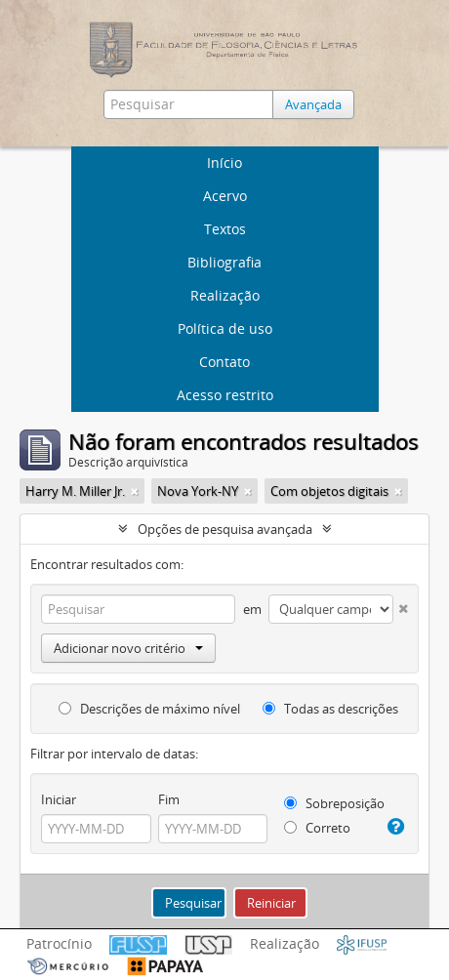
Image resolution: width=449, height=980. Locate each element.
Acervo (225, 196)
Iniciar (59, 799)
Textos (225, 229)
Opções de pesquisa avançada (225, 529)
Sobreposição (334, 803)
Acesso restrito (225, 395)
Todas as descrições (330, 709)
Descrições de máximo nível (149, 709)
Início (224, 163)
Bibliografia (224, 262)
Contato (224, 362)
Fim (169, 799)
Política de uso (225, 328)
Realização (225, 295)
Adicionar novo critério (128, 648)
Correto (317, 828)
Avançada (313, 104)
